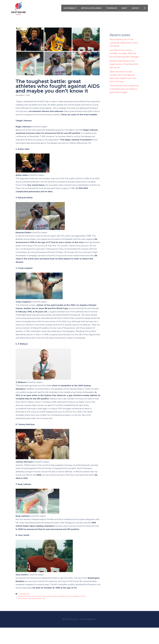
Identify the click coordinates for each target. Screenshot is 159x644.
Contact (136, 8)
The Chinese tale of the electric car (32, 598)
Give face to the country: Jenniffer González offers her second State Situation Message (124, 53)
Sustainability (70, 8)
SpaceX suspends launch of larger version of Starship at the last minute (124, 64)
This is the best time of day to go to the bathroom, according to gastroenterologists (124, 89)
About (124, 8)
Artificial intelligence (91, 8)
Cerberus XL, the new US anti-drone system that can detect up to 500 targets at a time (52, 596)
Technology (112, 8)
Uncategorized (24, 594)
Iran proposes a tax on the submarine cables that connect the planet (124, 43)
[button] (145, 8)
